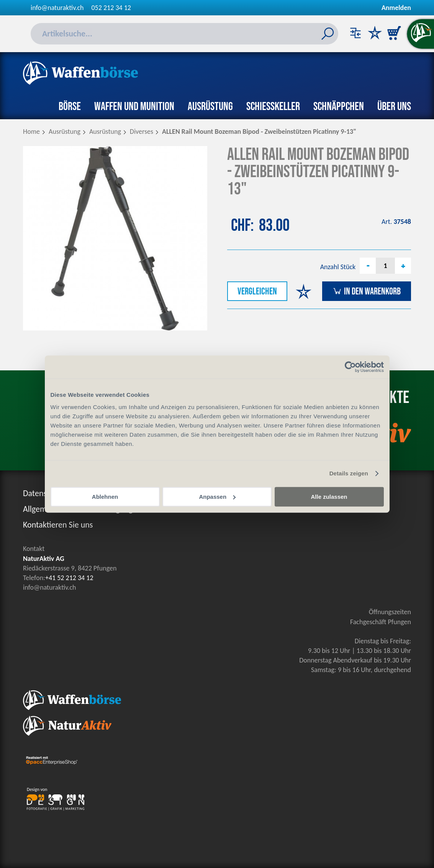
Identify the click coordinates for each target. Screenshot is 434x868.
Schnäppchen (339, 107)
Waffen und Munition (134, 107)
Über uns (394, 107)
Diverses (142, 132)
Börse (70, 107)
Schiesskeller (273, 107)
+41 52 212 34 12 (69, 578)
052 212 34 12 (111, 8)
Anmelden (396, 8)
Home (31, 132)
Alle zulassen (329, 497)
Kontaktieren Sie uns (58, 525)
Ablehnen (105, 497)
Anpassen (217, 497)
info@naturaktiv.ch (57, 8)
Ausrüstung (210, 107)
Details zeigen (349, 473)
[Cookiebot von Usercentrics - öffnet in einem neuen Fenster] (350, 367)
